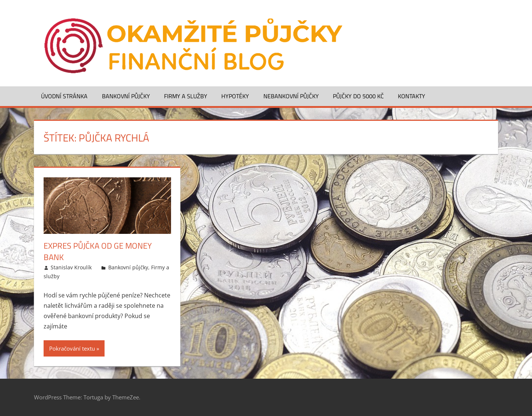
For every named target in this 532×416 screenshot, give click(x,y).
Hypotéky (235, 96)
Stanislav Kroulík (71, 267)
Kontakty (412, 96)
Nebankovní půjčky (291, 96)
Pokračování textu (72, 348)
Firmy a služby (186, 96)
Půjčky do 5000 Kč (358, 96)
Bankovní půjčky (126, 96)
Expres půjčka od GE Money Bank (98, 251)
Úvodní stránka (64, 96)
